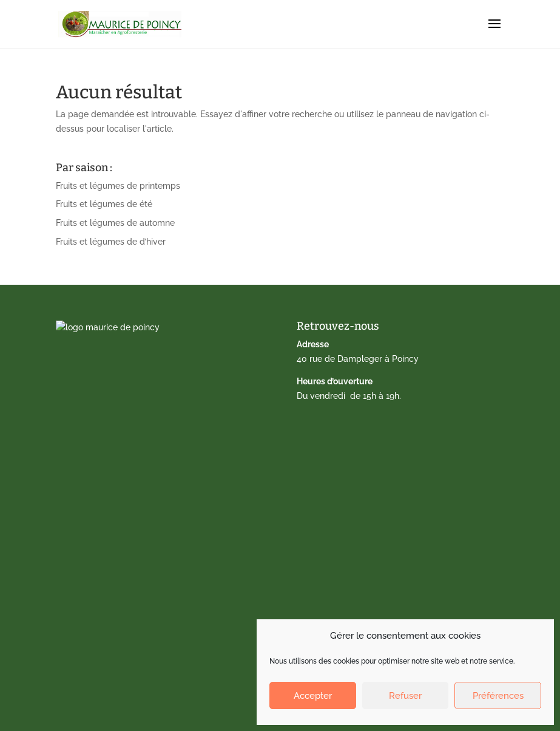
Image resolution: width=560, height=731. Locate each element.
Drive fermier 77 (96, 498)
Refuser (405, 696)
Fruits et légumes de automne (115, 223)
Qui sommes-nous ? (103, 591)
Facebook (84, 647)
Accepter (313, 696)
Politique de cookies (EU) (114, 628)
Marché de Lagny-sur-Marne (121, 535)
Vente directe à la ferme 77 (118, 516)
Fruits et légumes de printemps (118, 186)
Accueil (79, 460)
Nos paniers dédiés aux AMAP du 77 (136, 573)
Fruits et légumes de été (104, 204)
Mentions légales (98, 610)
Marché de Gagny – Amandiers (126, 554)
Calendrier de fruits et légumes (126, 479)
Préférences (498, 696)
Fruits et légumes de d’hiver (111, 242)
